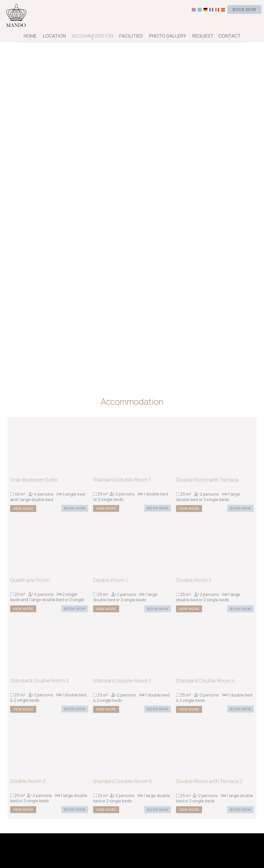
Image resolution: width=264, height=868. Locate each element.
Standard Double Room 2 (39, 684)
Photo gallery (167, 36)
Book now (244, 9)
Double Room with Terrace (207, 482)
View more (23, 511)
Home (30, 36)
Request (203, 36)
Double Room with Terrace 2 (209, 784)
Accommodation (92, 36)
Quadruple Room (30, 583)
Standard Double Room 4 (205, 684)
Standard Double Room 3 (122, 684)
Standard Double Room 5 (122, 784)
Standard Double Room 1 (122, 482)
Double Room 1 (110, 583)
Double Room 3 (28, 784)
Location (54, 36)
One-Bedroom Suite (34, 482)
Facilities (131, 36)
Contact (229, 36)
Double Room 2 (194, 583)
